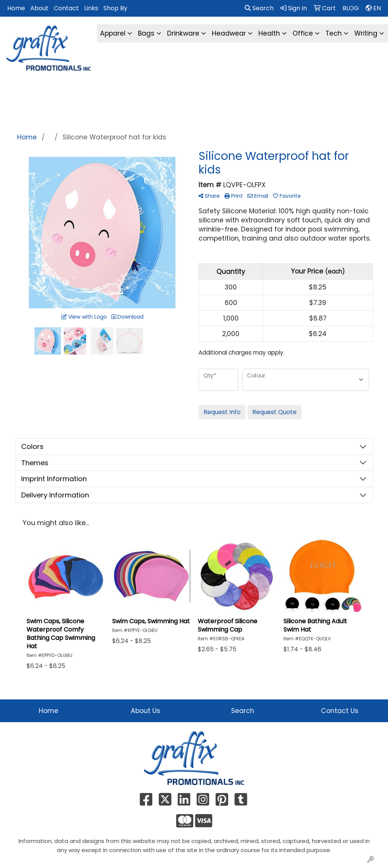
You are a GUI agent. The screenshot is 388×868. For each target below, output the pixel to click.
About (39, 8)
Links (91, 8)
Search (259, 8)
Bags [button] (146, 33)
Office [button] (303, 33)
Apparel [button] (113, 33)
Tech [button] (334, 33)
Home (16, 8)
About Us (145, 711)
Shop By (115, 8)
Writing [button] (366, 33)
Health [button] (269, 33)
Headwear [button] (229, 33)
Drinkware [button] (183, 33)
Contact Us (340, 711)
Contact (66, 8)
